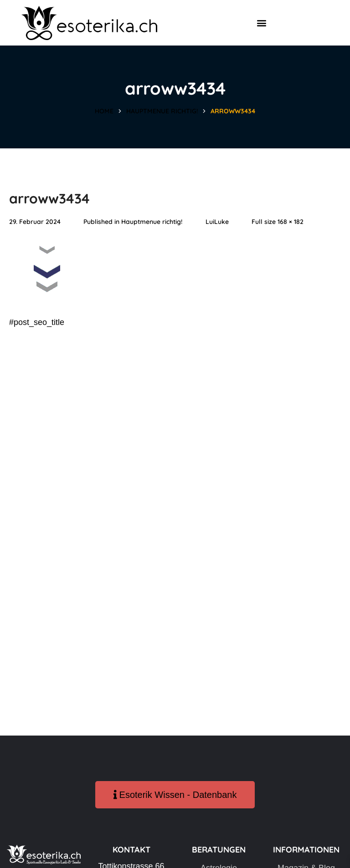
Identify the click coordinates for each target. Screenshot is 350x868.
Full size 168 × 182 (278, 222)
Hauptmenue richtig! (162, 111)
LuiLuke (217, 222)
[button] (261, 23)
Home (104, 111)
